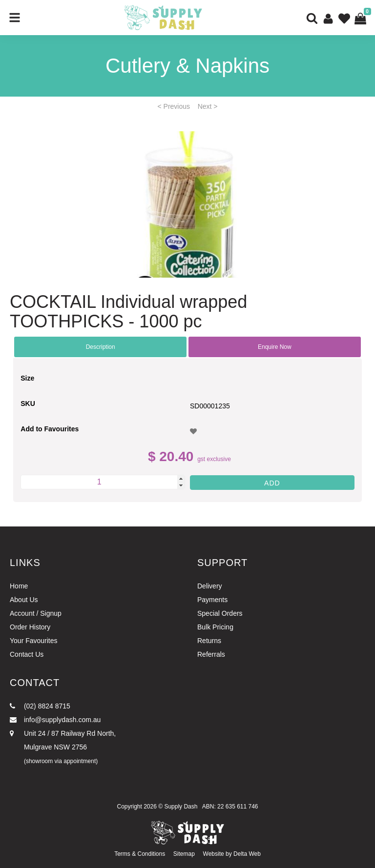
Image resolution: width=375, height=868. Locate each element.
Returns (209, 641)
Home (19, 586)
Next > (208, 106)
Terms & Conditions (140, 854)
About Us (24, 600)
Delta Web (247, 854)
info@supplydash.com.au (55, 720)
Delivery (210, 586)
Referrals (211, 654)
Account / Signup (36, 613)
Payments (212, 600)
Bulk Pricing (215, 627)
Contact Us (27, 654)
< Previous (174, 106)
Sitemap (184, 854)
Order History (30, 627)
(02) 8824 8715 (40, 706)
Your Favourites (34, 641)
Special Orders (220, 613)
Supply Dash (181, 807)
